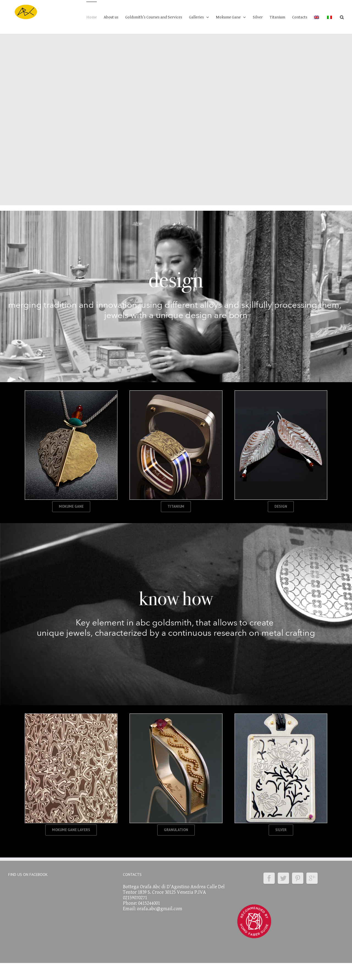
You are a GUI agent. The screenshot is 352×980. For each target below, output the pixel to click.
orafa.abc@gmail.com (160, 909)
